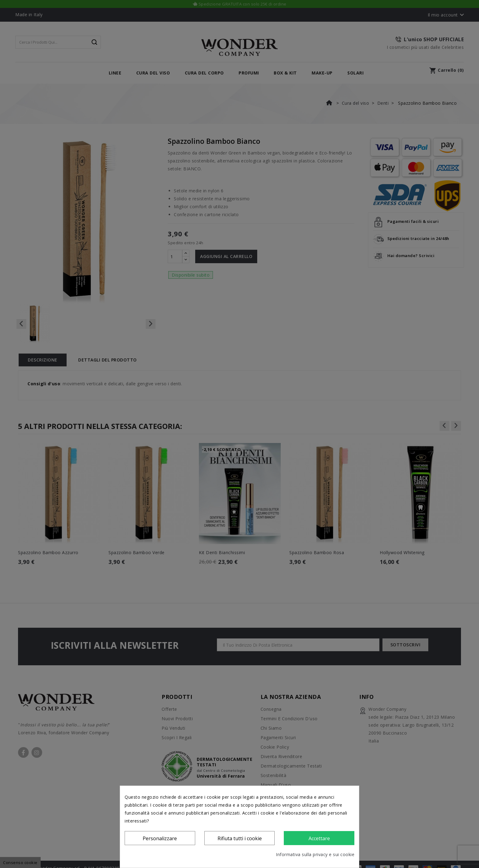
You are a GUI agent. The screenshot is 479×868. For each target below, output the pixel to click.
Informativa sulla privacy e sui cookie (315, 854)
